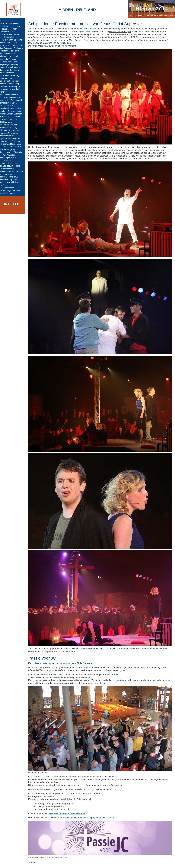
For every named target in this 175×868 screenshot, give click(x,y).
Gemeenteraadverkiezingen (13, 171)
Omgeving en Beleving (11, 65)
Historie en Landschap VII (12, 26)
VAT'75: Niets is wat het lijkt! (13, 45)
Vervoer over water (9, 54)
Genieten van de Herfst (11, 51)
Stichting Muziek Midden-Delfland (90, 641)
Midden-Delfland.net (42, 864)
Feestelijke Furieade (10, 59)
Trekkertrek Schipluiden (11, 81)
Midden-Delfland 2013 (10, 177)
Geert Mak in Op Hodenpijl (12, 100)
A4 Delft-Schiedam (9, 193)
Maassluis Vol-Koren (10, 103)
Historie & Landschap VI (11, 86)
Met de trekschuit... (9, 73)
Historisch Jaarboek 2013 (12, 147)
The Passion (92, 29)
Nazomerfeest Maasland (11, 89)
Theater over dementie (11, 95)
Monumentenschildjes (10, 182)
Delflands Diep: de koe (11, 23)
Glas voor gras (7, 174)
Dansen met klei (8, 78)
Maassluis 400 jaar (9, 136)
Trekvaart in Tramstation (11, 117)
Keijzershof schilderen (10, 163)
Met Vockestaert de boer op (13, 166)
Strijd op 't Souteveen (10, 125)
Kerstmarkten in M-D (10, 29)
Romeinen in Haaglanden (12, 108)
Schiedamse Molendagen (12, 144)
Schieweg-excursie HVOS (12, 130)
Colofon (58, 864)
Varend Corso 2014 (9, 106)
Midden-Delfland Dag (10, 128)
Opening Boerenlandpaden (13, 114)
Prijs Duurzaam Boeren (11, 119)
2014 (3, 21)
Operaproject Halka (9, 158)
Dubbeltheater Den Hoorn (12, 141)
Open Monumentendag (11, 84)
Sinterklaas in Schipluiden (12, 37)
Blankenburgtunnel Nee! (11, 190)
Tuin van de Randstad (10, 56)
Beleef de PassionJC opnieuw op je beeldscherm (54, 46)
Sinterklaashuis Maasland (12, 34)
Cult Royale (6, 185)
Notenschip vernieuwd (11, 169)
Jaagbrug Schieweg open (12, 111)
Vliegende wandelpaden (11, 67)
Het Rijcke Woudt (8, 188)
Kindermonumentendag (11, 75)
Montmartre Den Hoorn (11, 70)
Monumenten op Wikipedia (12, 152)
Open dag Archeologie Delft (13, 43)
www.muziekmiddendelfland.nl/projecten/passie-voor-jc (90, 809)
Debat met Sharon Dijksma (13, 40)
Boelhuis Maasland (9, 155)
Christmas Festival (9, 32)
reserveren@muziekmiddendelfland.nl (68, 805)
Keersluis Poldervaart (10, 62)
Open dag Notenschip (10, 133)
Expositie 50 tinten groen (12, 138)
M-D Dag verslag (8, 122)
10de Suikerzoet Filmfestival (13, 48)
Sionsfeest (6, 92)
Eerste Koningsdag (9, 149)
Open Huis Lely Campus (11, 180)
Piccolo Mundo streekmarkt (13, 97)
